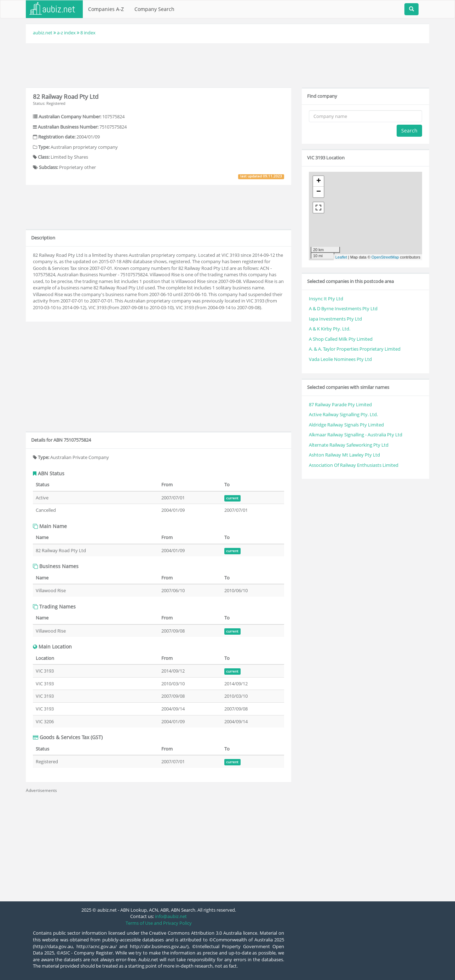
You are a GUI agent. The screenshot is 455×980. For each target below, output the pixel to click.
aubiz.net (43, 33)
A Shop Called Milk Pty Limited (341, 339)
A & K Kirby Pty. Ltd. (330, 329)
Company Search (154, 9)
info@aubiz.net (171, 916)
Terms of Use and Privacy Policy (159, 923)
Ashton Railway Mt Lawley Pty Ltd (344, 455)
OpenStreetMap (385, 257)
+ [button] (319, 181)
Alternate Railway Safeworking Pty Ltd (349, 445)
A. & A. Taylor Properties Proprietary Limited (355, 349)
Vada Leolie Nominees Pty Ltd (340, 359)
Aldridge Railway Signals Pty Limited (346, 425)
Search (409, 131)
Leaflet (341, 257)
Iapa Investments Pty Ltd (335, 319)
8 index (88, 33)
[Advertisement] (227, 64)
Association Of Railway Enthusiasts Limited (354, 465)
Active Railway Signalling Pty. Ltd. (343, 414)
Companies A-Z (106, 9)
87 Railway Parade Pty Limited (340, 404)
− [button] (319, 192)
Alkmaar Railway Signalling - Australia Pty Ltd (356, 435)
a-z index (66, 33)
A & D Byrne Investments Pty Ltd (343, 308)
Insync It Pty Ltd (326, 299)
